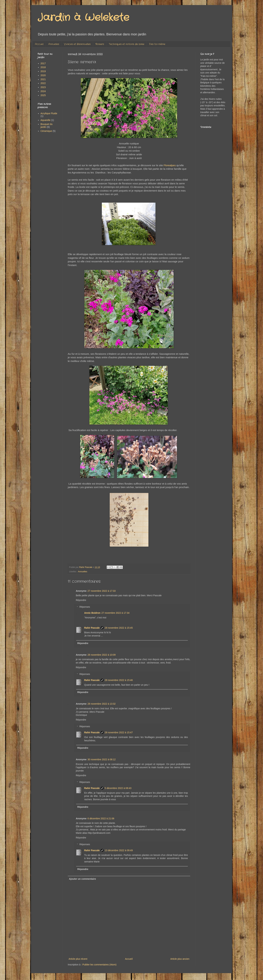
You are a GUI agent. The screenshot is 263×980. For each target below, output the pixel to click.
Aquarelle (46, 120)
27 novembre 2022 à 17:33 (102, 591)
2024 (43, 91)
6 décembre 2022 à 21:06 (101, 818)
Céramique (46, 131)
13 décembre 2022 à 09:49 (119, 850)
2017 (43, 63)
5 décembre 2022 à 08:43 (118, 788)
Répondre (81, 600)
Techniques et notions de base (127, 44)
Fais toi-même (157, 44)
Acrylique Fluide (49, 113)
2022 (43, 83)
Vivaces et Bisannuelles (77, 44)
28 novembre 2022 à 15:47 (119, 732)
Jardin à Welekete (83, 18)
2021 (43, 79)
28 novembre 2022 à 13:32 (102, 704)
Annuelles (54, 44)
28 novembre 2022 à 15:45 (119, 628)
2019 (43, 71)
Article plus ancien (180, 959)
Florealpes (170, 165)
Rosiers (100, 44)
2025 (43, 95)
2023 (43, 87)
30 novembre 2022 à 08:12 (102, 759)
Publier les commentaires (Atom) (99, 965)
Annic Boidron (92, 613)
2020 (43, 75)
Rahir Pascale (92, 628)
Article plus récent (78, 959)
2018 (43, 67)
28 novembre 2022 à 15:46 (119, 680)
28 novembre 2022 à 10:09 (102, 655)
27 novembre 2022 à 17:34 (115, 613)
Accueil (39, 44)
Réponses (85, 607)
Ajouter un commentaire (82, 879)
